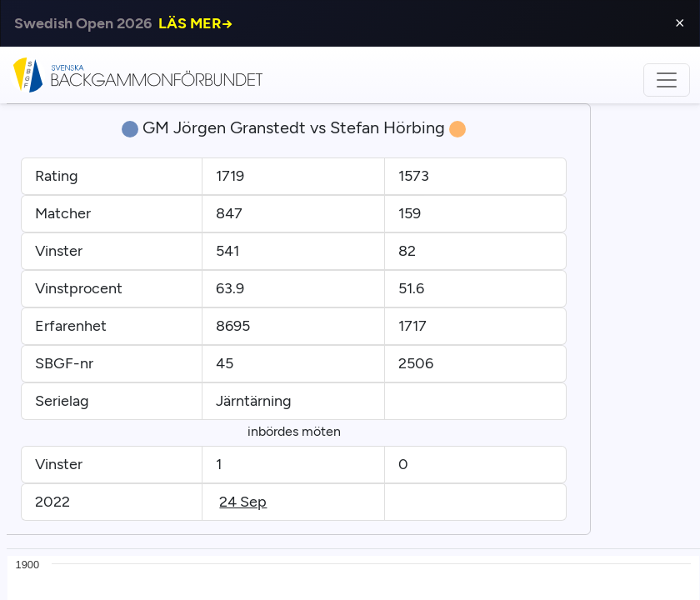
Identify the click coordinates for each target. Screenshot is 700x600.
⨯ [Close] (680, 23)
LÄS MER (196, 23)
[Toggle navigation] (667, 80)
